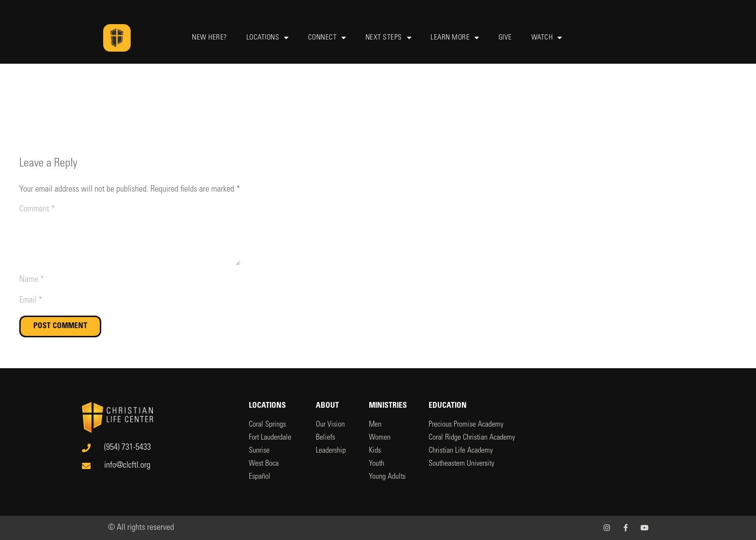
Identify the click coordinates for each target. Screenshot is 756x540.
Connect (327, 38)
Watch (547, 38)
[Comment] (130, 235)
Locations (268, 38)
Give (505, 38)
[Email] (130, 301)
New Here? (209, 38)
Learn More (455, 38)
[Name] (130, 280)
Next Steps (389, 38)
